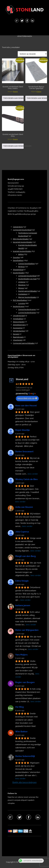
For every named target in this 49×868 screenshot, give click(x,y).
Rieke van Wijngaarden (27, 630)
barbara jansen (23, 605)
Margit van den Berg (25, 556)
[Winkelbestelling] (32, 54)
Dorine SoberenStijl (25, 756)
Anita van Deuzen (24, 507)
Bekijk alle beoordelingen (24, 782)
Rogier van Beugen (25, 682)
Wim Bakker (21, 732)
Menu (25, 29)
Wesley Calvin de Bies (26, 479)
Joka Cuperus (22, 532)
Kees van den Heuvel (26, 406)
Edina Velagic (22, 581)
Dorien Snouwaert (24, 452)
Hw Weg (19, 707)
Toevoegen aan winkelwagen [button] (13, 98)
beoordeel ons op (27, 398)
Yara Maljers (21, 655)
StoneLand (22, 379)
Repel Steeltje (23, 430)
